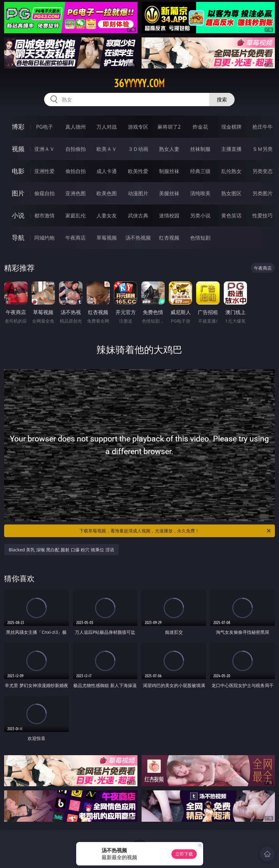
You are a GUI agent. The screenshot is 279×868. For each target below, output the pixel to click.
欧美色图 (107, 193)
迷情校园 (169, 215)
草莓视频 (107, 238)
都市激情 (44, 215)
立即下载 (184, 854)
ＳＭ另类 (262, 149)
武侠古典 (138, 215)
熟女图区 (231, 193)
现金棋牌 (231, 127)
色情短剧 (200, 238)
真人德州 (76, 127)
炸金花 (200, 127)
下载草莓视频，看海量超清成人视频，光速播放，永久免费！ (175, 531)
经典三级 (200, 171)
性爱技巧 (262, 215)
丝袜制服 (200, 149)
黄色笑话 (231, 215)
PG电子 (45, 127)
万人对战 (107, 127)
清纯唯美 (200, 193)
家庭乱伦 (76, 215)
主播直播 (231, 149)
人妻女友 (107, 215)
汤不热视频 (138, 238)
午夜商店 (76, 238)
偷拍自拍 (76, 171)
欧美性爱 (138, 171)
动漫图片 (138, 193)
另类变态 (262, 171)
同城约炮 (44, 238)
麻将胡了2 (169, 127)
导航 (18, 238)
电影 (18, 171)
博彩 (18, 127)
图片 (18, 193)
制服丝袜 (169, 171)
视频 (18, 149)
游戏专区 (138, 127)
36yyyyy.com (139, 83)
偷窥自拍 (44, 193)
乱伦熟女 (231, 171)
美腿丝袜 (169, 193)
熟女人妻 (169, 149)
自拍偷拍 (76, 149)
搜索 (222, 100)
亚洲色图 (76, 193)
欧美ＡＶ (107, 149)
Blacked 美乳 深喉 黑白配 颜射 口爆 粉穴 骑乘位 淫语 (61, 550)
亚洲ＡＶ (44, 149)
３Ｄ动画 (138, 149)
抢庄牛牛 (262, 127)
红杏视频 (169, 238)
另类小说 (200, 215)
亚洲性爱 (44, 171)
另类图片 (262, 193)
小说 (18, 215)
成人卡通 (107, 171)
